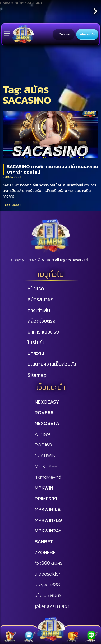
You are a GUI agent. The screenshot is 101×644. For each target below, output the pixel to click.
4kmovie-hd (48, 477)
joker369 (52, 606)
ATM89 (42, 434)
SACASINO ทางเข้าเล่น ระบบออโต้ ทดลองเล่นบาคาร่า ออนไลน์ (52, 169)
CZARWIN (45, 456)
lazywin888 (47, 585)
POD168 (43, 445)
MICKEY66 (46, 466)
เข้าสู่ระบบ (64, 34)
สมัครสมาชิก (87, 34)
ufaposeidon (48, 574)
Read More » (12, 205)
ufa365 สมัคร (48, 595)
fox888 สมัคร (49, 563)
